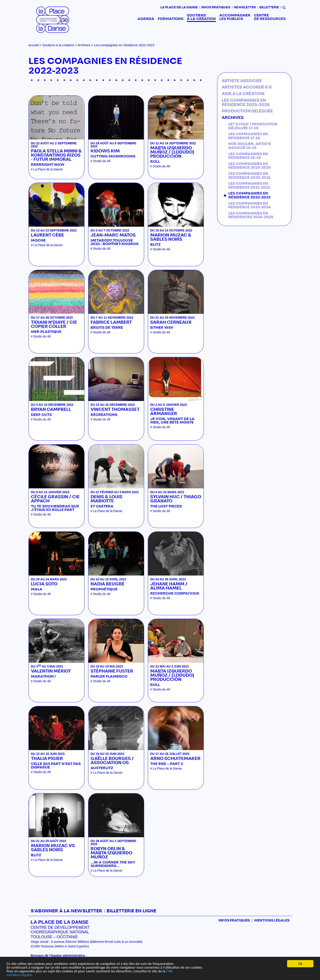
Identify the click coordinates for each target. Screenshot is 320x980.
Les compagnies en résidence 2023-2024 (249, 205)
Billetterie (269, 7)
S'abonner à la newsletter (66, 911)
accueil (34, 45)
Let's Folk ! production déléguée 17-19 (253, 126)
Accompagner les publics (235, 17)
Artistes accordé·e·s (247, 87)
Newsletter (245, 7)
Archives (84, 45)
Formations (171, 19)
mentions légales (19, 975)
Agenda (146, 19)
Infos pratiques (216, 7)
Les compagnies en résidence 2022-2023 (249, 195)
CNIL (169, 971)
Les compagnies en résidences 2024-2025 (251, 215)
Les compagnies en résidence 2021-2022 (249, 185)
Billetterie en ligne (131, 911)
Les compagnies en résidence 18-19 (248, 156)
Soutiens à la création (201, 17)
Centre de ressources (270, 17)
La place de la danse (179, 7)
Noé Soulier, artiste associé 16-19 (250, 146)
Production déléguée (247, 111)
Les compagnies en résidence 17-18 (248, 136)
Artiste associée (242, 81)
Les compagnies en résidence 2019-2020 (250, 166)
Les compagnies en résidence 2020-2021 (249, 176)
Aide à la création (243, 94)
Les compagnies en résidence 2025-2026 (246, 103)
